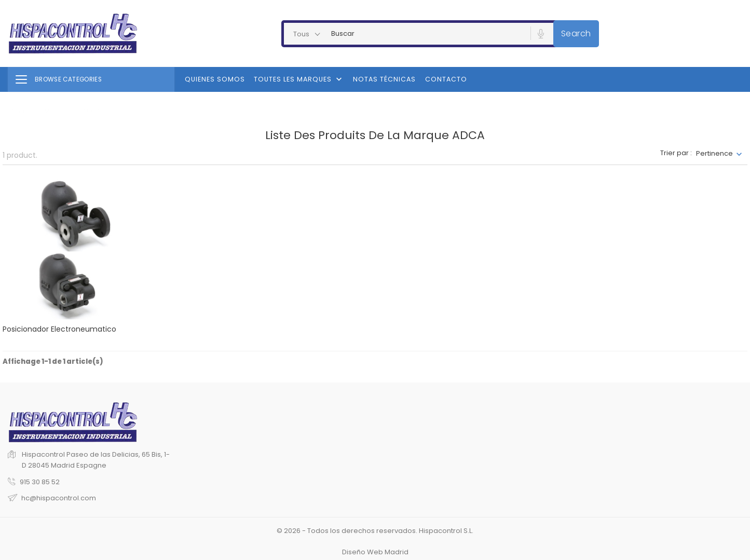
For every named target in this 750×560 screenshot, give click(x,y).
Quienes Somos (215, 79)
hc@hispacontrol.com (59, 498)
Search (576, 33)
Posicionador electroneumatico (59, 329)
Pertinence (714, 153)
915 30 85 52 (40, 482)
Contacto (446, 79)
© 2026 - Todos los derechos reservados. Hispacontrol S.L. (375, 531)
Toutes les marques (299, 79)
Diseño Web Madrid (375, 552)
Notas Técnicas (384, 79)
